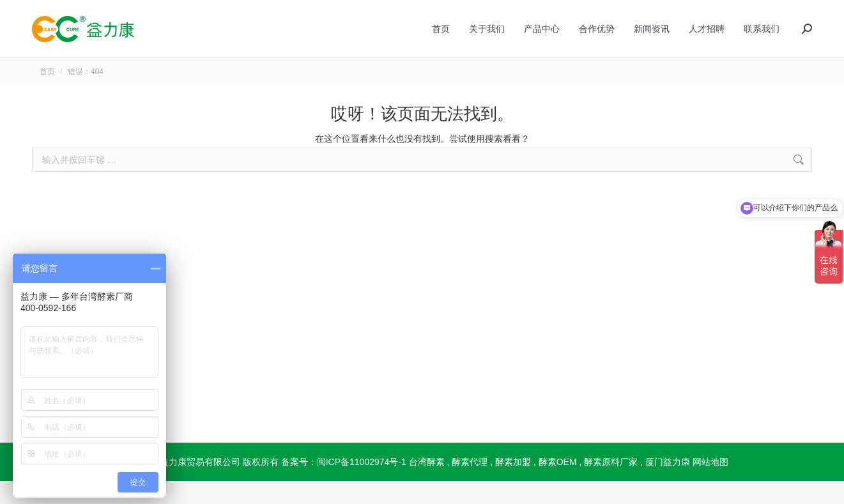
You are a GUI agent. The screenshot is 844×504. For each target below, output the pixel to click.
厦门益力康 (668, 485)
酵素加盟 (513, 485)
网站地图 (710, 485)
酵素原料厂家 (611, 485)
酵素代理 (470, 485)
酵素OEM (558, 485)
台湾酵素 (427, 485)
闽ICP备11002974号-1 (362, 485)
